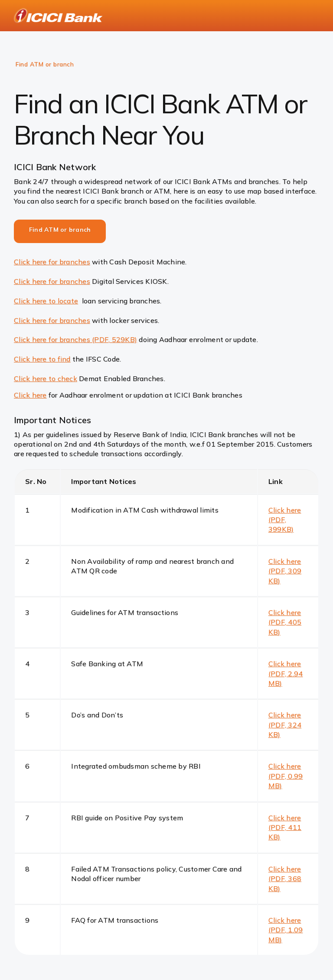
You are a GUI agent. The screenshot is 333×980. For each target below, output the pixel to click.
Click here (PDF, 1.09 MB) (286, 930)
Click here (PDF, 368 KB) (285, 879)
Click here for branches (52, 262)
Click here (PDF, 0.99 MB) (286, 776)
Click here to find (42, 359)
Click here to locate (46, 301)
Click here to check (46, 378)
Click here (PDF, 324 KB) (285, 725)
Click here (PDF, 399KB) (285, 520)
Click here (30, 395)
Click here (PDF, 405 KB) (285, 622)
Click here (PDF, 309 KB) (285, 571)
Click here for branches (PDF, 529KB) (75, 339)
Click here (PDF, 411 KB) (285, 827)
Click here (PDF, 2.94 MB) (286, 673)
